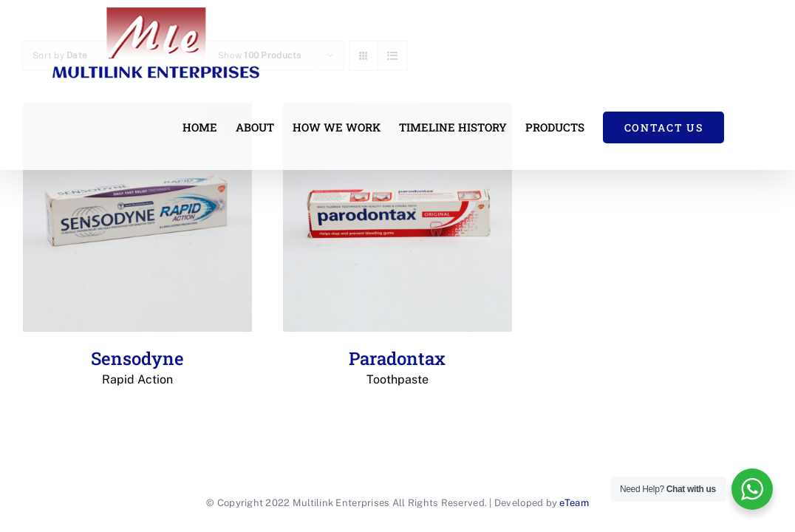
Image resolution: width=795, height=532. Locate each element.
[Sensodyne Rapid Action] (137, 217)
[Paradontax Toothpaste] (397, 217)
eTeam (574, 503)
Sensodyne (137, 367)
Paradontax (397, 367)
